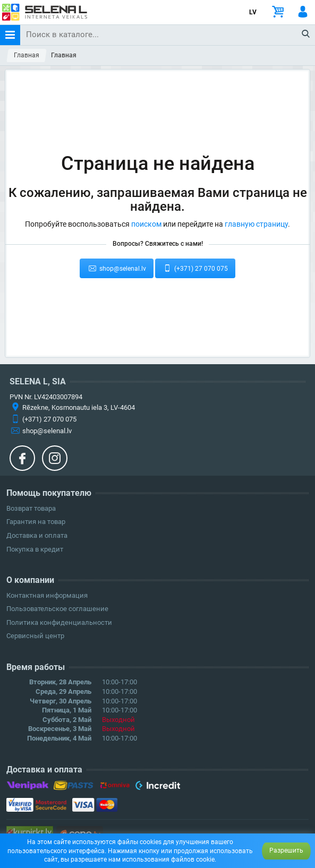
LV (253, 12)
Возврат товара (31, 508)
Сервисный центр (35, 636)
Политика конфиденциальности (59, 622)
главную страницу (256, 224)
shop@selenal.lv (117, 268)
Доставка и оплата (37, 535)
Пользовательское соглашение (57, 609)
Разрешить (286, 850)
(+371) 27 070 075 (195, 268)
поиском (146, 224)
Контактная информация (47, 595)
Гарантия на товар (36, 522)
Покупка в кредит (35, 549)
